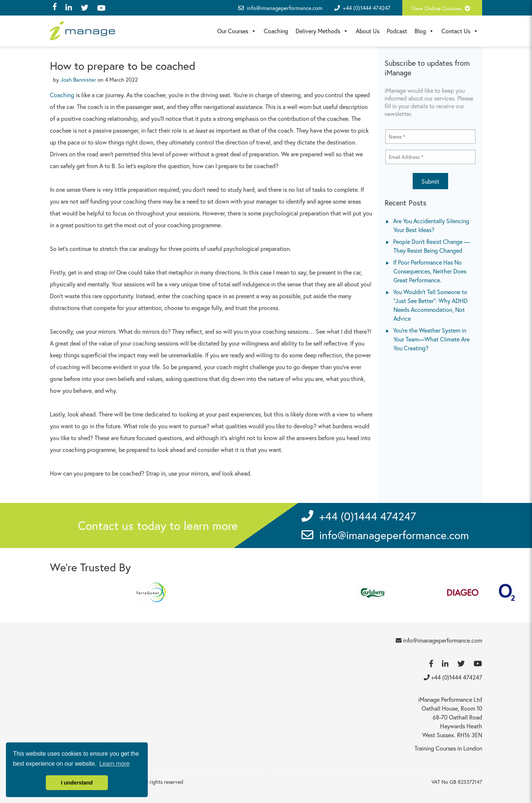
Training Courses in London (448, 748)
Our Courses (237, 31)
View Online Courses (442, 8)
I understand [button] (77, 783)
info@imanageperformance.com (280, 8)
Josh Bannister (78, 79)
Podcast (397, 31)
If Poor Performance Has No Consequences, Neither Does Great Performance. (430, 271)
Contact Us (460, 31)
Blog (424, 31)
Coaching (276, 31)
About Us (368, 31)
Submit (430, 181)
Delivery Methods (322, 31)
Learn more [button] (115, 764)
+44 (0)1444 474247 (367, 8)
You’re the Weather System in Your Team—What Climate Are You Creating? (431, 339)
